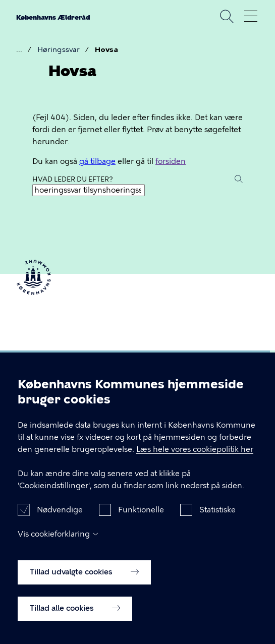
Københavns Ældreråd (53, 17)
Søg (227, 16)
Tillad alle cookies (75, 620)
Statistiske (217, 522)
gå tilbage (97, 161)
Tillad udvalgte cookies (84, 584)
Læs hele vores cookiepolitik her (195, 461)
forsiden (171, 161)
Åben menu (251, 16)
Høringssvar (59, 50)
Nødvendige (60, 522)
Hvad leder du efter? (73, 179)
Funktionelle (141, 522)
